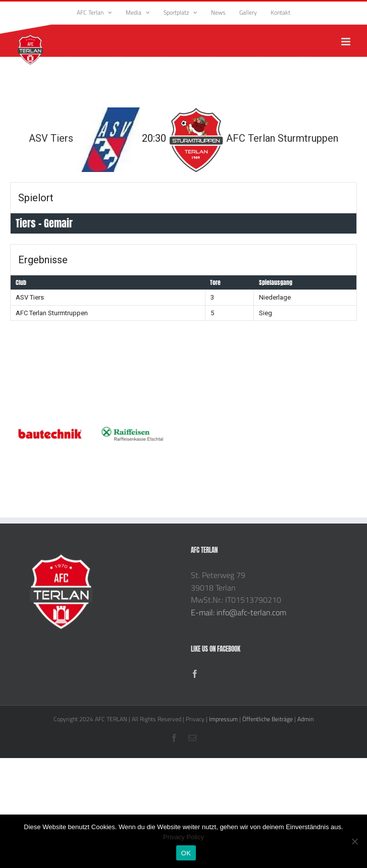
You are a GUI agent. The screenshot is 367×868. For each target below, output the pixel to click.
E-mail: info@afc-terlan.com (239, 612)
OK (186, 853)
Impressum (223, 719)
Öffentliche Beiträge (268, 719)
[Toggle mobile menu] (347, 42)
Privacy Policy (183, 837)
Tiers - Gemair (44, 223)
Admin (305, 719)
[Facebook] (195, 674)
